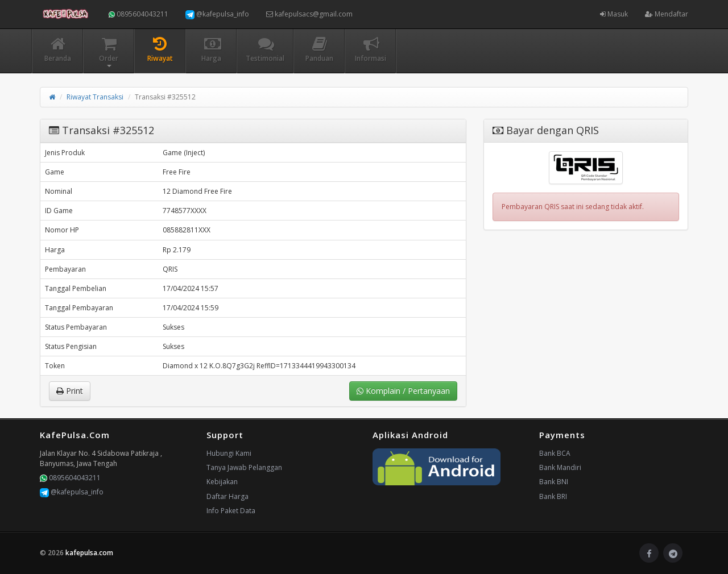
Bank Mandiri (560, 467)
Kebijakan (222, 482)
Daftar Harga (227, 496)
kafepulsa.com (89, 553)
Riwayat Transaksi (95, 97)
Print (70, 391)
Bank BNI (554, 482)
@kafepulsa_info (217, 14)
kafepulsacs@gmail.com (309, 14)
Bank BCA (555, 453)
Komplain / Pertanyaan (403, 391)
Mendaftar (667, 14)
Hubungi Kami (229, 453)
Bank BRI (553, 496)
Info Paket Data (231, 511)
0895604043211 (138, 14)
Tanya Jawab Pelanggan (244, 467)
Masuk (614, 14)
